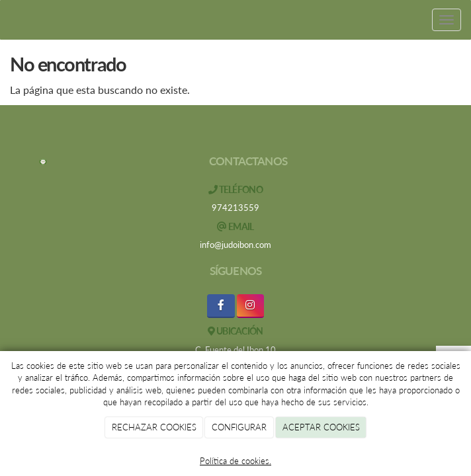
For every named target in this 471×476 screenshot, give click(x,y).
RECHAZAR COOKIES (154, 427)
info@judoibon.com (235, 245)
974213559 (235, 208)
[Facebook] (221, 306)
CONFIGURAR (239, 427)
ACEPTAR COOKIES (321, 427)
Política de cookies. (235, 461)
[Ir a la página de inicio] (7, 20)
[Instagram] (250, 306)
